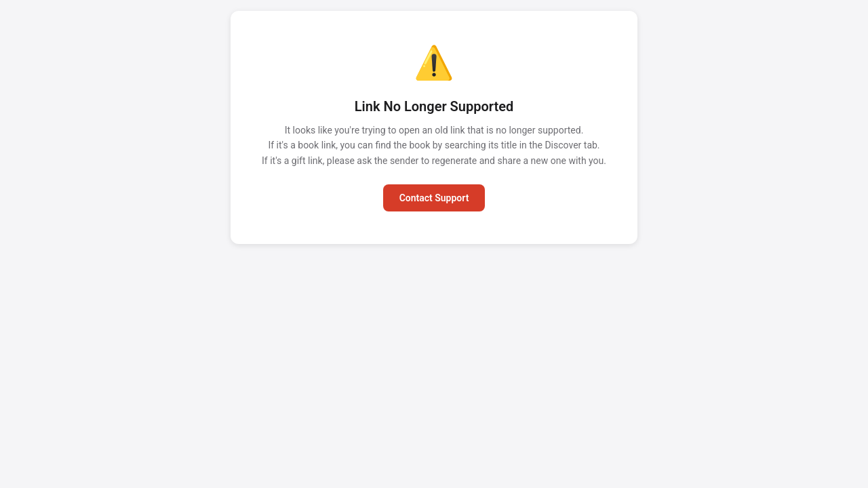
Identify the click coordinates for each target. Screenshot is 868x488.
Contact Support (434, 198)
